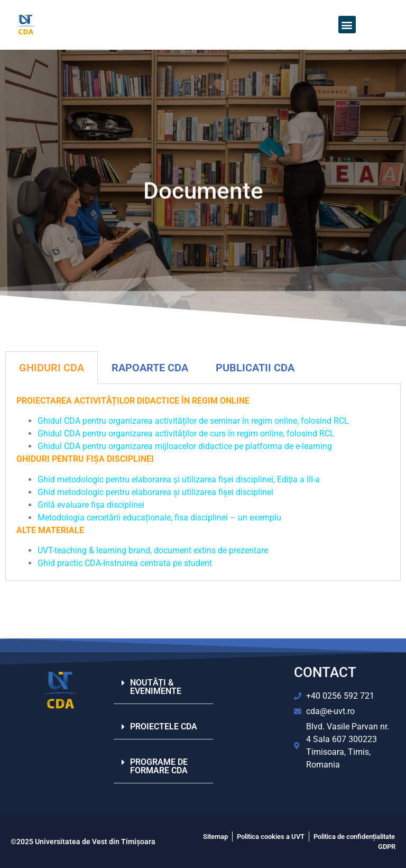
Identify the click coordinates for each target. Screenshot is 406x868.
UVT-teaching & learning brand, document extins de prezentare (153, 550)
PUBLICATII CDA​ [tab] (255, 368)
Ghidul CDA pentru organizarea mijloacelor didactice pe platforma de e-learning (186, 446)
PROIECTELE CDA (164, 727)
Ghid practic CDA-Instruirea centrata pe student (125, 563)
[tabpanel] (203, 482)
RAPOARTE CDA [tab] (150, 368)
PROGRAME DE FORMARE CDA (159, 766)
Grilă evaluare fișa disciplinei (91, 505)
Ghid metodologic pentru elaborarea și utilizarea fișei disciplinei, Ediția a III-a (179, 479)
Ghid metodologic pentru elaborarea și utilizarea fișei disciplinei (155, 492)
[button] (347, 25)
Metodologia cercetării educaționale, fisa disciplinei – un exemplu (159, 518)
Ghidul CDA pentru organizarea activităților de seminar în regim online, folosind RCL (194, 421)
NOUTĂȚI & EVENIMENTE (156, 687)
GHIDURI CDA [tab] (52, 368)
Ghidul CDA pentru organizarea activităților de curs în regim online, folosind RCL (187, 433)
